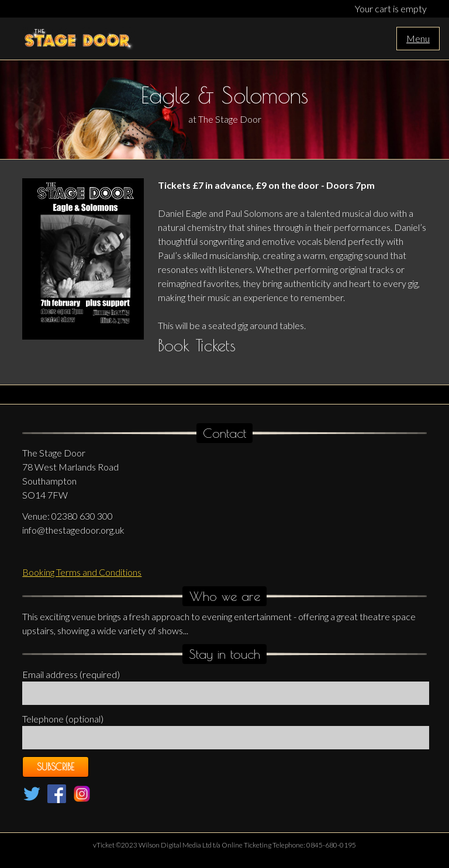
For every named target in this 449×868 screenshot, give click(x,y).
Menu (418, 38)
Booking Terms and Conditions (82, 572)
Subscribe (56, 767)
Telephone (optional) (63, 719)
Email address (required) (71, 674)
